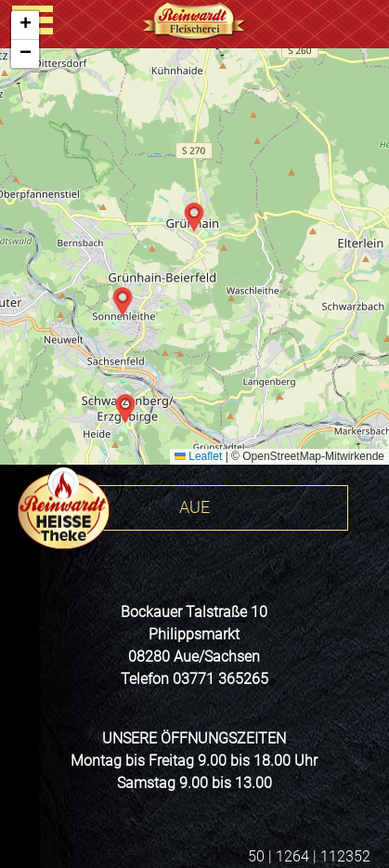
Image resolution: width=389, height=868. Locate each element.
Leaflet (198, 456)
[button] (194, 217)
